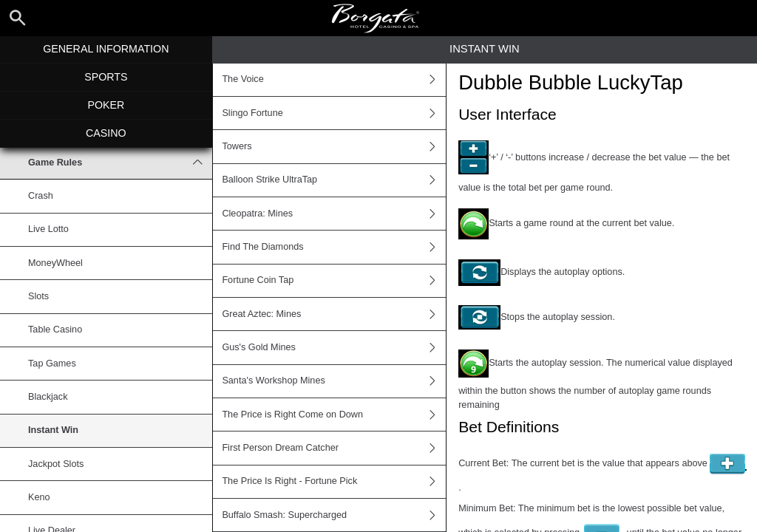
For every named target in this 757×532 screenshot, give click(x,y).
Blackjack (48, 397)
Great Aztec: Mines (334, 314)
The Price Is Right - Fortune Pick (334, 482)
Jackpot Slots (56, 464)
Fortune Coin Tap (334, 281)
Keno (39, 497)
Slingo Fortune (334, 113)
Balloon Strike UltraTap (334, 180)
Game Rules (120, 163)
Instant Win (53, 430)
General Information (106, 49)
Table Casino (55, 330)
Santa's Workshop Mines (334, 381)
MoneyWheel (55, 263)
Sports (106, 77)
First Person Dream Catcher (334, 448)
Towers (334, 146)
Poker (106, 105)
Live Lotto (48, 229)
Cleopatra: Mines (334, 214)
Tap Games (52, 364)
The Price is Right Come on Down (334, 415)
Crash (41, 196)
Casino (106, 133)
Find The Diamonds (334, 247)
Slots (38, 296)
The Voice (334, 80)
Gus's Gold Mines (334, 347)
